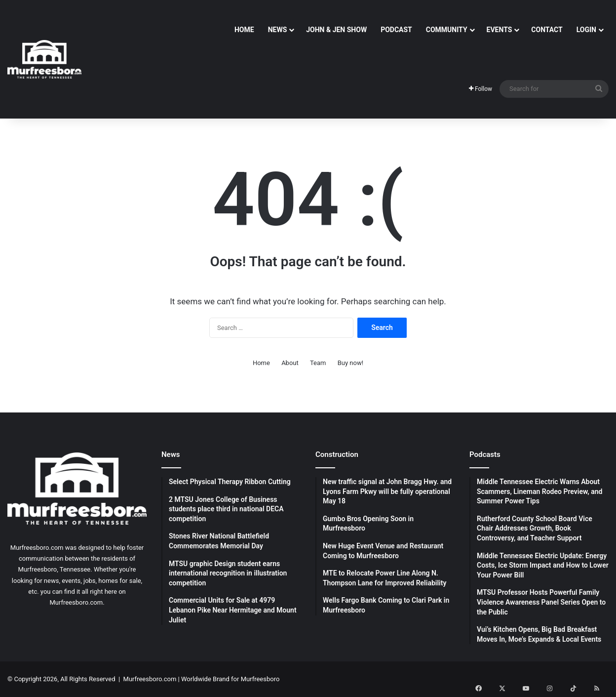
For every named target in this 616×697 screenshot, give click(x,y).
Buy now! (350, 363)
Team (318, 363)
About (290, 363)
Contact (547, 30)
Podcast (396, 30)
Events (500, 30)
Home (244, 30)
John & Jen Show (336, 30)
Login (586, 30)
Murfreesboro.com (150, 679)
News (278, 30)
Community (447, 30)
